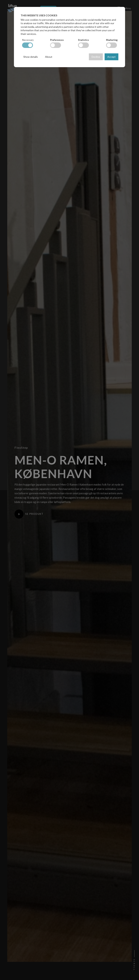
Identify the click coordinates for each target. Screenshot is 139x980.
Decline (96, 57)
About (49, 57)
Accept (111, 57)
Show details (31, 57)
